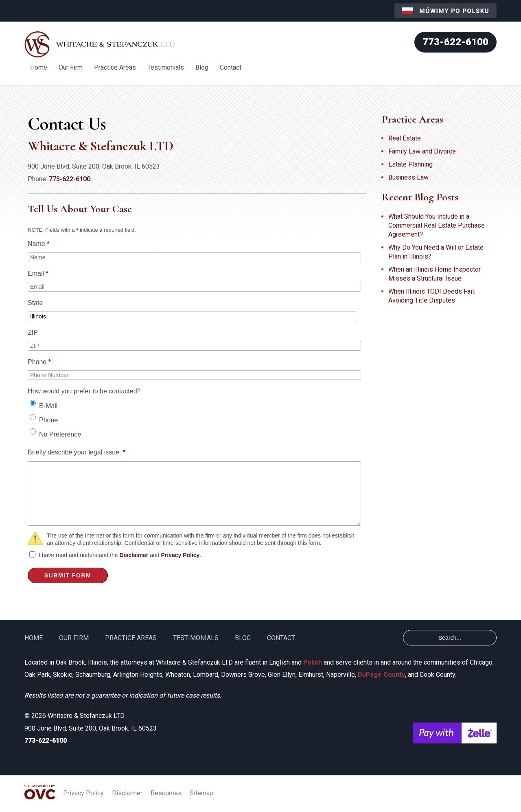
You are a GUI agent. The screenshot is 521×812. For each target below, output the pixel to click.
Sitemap (201, 793)
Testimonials (166, 67)
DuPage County (381, 675)
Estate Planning (410, 164)
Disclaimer (134, 555)
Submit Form (68, 575)
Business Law (408, 177)
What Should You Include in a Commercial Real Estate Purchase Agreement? (437, 225)
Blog (202, 67)
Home (39, 67)
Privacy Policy (180, 555)
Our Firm (71, 67)
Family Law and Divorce (422, 151)
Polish (313, 662)
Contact (231, 67)
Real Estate (405, 138)
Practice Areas (115, 67)
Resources (166, 793)
